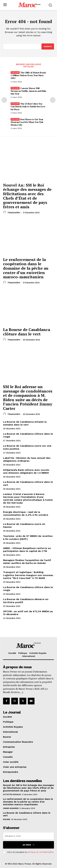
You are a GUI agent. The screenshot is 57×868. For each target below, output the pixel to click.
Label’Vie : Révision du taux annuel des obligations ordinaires (27, 459)
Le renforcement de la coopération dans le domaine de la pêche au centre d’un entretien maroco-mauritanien (26, 268)
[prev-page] (4, 100)
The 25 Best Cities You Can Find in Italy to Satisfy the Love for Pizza (28, 106)
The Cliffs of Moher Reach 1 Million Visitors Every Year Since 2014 (28, 75)
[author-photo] (5, 212)
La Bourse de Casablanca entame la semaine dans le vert (25, 423)
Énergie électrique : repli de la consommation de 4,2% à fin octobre (26, 513)
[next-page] (53, 100)
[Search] (48, 46)
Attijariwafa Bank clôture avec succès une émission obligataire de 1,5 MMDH (26, 471)
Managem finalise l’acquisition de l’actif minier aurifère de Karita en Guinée (27, 562)
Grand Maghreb (11, 808)
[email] (28, 836)
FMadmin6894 (14, 213)
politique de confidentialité (40, 852)
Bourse (7, 819)
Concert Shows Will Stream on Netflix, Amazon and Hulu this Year (28, 91)
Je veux (29, 845)
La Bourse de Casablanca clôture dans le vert (27, 332)
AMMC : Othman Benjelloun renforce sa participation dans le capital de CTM (27, 550)
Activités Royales (12, 794)
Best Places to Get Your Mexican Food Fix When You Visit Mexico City (27, 122)
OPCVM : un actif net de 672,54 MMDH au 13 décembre (28, 613)
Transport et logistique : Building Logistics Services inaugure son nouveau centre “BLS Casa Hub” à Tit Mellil (28, 575)
